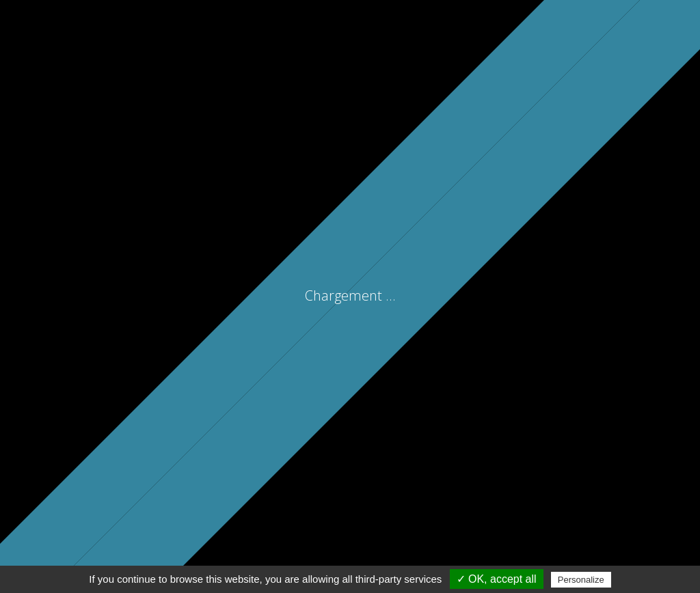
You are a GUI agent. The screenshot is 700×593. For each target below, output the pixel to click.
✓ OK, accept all (497, 579)
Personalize (581, 580)
